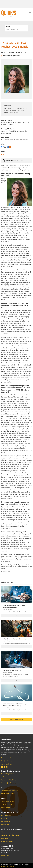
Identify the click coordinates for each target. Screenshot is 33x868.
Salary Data (5, 838)
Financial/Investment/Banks (18, 131)
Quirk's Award (5, 807)
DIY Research (18, 122)
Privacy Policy (5, 866)
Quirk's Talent (5, 824)
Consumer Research (7, 122)
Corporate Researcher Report (10, 835)
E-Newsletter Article (7, 140)
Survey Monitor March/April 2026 (13, 670)
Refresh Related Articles (16, 719)
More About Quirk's (7, 758)
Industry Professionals (21, 140)
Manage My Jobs (6, 821)
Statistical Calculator (7, 841)
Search (8, 26)
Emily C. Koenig (9, 52)
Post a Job (4, 818)
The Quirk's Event (7, 761)
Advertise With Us (6, 764)
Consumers (5, 131)
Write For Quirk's (6, 783)
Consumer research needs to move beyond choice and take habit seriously (15, 705)
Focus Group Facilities (8, 794)
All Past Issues (5, 777)
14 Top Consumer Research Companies (14, 639)
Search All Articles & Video (9, 780)
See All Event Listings (7, 801)
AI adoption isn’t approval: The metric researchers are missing (14, 606)
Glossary (4, 832)
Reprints (13, 866)
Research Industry (7, 133)
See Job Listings (6, 815)
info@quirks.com (6, 855)
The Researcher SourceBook (10, 791)
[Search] (16, 29)
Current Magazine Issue (8, 774)
